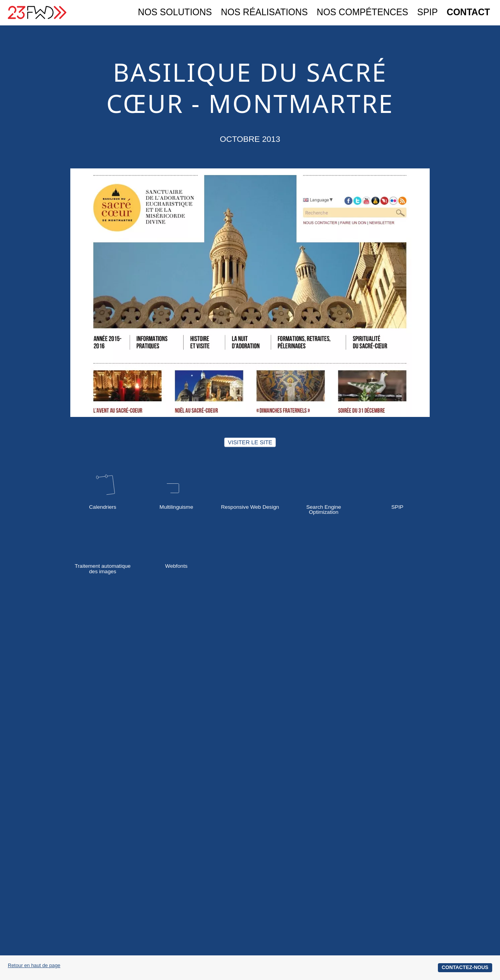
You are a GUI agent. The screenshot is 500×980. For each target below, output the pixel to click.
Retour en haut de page (34, 966)
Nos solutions (175, 13)
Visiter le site (250, 442)
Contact (469, 13)
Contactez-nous (465, 967)
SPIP (427, 13)
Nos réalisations (264, 13)
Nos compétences (362, 13)
